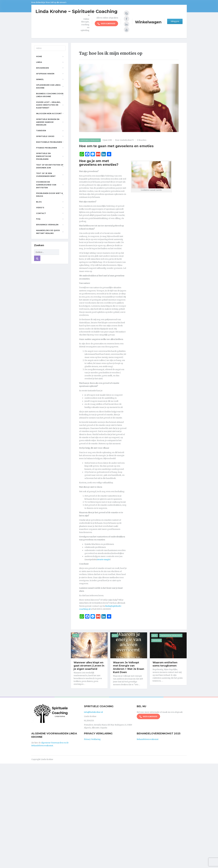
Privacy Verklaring (92, 739)
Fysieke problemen (46, 148)
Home (39, 56)
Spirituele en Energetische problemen (44, 156)
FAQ (38, 219)
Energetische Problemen (171, 636)
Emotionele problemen (49, 142)
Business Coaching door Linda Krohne (50, 95)
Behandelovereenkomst (148, 739)
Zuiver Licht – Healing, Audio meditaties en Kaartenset (48, 105)
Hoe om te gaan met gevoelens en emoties (116, 146)
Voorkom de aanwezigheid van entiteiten (46, 185)
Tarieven (41, 131)
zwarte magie (103, 559)
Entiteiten (157, 640)
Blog (76, 636)
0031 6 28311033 (106, 24)
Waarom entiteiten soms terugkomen (165, 664)
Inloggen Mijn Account (49, 113)
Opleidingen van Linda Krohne (48, 86)
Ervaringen (42, 68)
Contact (41, 213)
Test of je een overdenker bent (46, 175)
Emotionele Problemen (90, 140)
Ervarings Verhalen (47, 225)
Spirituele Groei (45, 136)
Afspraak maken (45, 74)
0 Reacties (142, 140)
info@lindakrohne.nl (93, 712)
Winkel (40, 79)
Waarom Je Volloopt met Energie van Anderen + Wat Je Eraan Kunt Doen (129, 667)
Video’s (40, 208)
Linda (39, 62)
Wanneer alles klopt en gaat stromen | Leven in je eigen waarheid (89, 666)
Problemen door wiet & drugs (49, 195)
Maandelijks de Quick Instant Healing (48, 232)
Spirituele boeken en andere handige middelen (48, 122)
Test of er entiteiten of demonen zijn (50, 166)
